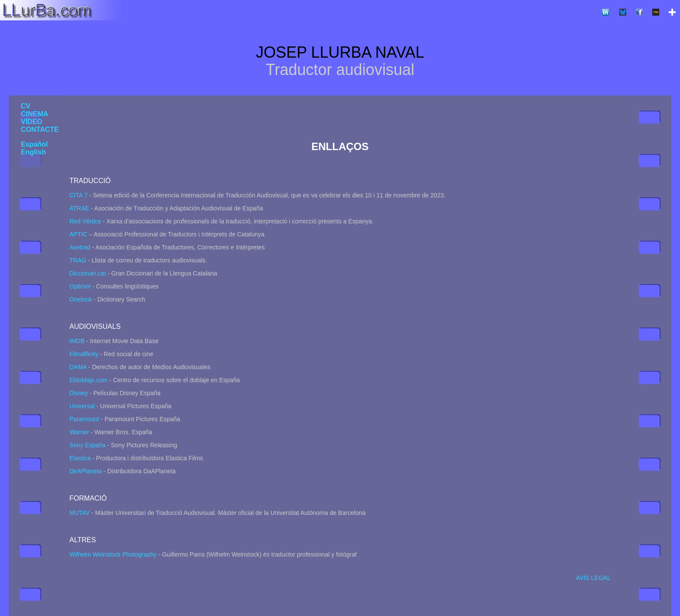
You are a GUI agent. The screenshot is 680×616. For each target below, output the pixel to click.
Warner (79, 432)
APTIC (78, 234)
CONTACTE (40, 129)
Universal (82, 406)
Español (34, 144)
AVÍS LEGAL (593, 578)
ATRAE (79, 208)
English (33, 152)
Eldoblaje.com (88, 380)
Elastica (80, 458)
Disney (79, 393)
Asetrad (80, 247)
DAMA (78, 367)
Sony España (87, 445)
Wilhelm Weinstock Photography (113, 554)
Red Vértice (85, 221)
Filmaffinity (84, 354)
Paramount (84, 419)
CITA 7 (78, 195)
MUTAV (80, 513)
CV (26, 106)
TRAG (78, 260)
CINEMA (34, 114)
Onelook (81, 299)
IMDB (77, 341)
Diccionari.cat (88, 273)
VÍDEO (32, 122)
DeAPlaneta (86, 471)
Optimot (80, 286)
